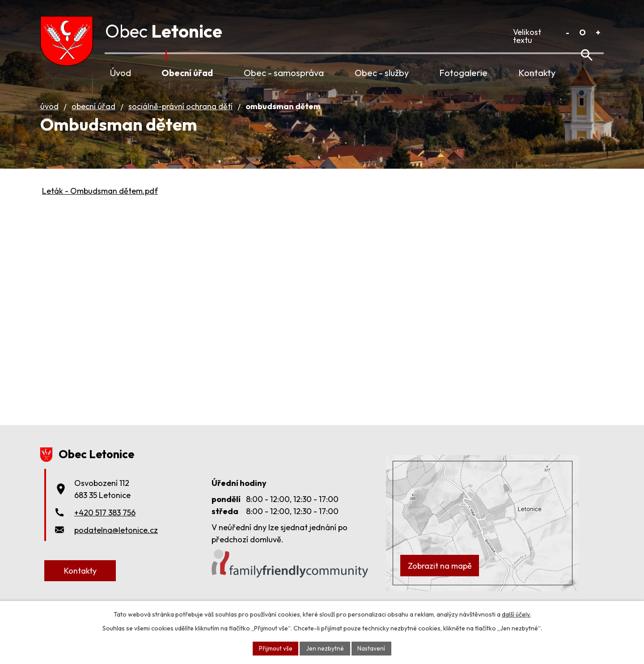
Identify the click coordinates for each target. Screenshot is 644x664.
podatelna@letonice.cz (116, 543)
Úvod (121, 73)
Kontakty (537, 73)
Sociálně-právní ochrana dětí (180, 119)
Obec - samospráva (284, 73)
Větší (598, 32)
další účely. (516, 614)
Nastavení (372, 648)
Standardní (583, 32)
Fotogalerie (463, 73)
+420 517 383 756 (105, 525)
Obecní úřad (187, 73)
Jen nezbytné (325, 648)
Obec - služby (382, 73)
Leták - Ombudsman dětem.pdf (100, 203)
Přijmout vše (275, 648)
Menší (567, 32)
